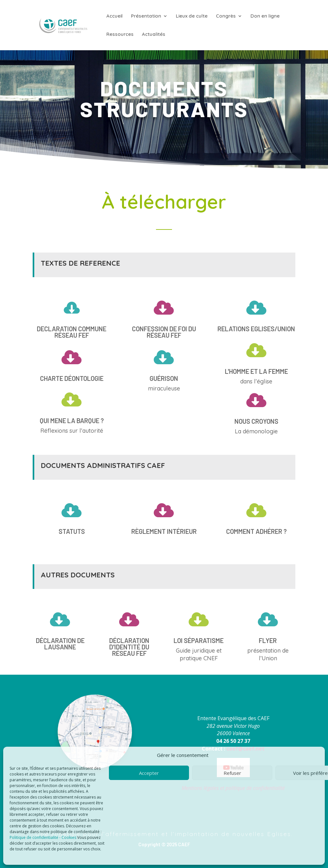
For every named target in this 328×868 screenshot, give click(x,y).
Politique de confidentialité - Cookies (43, 837)
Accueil (115, 16)
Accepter (149, 773)
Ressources (120, 35)
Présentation (146, 16)
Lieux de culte (192, 16)
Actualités (154, 35)
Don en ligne (265, 16)
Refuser (232, 773)
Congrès (226, 16)
